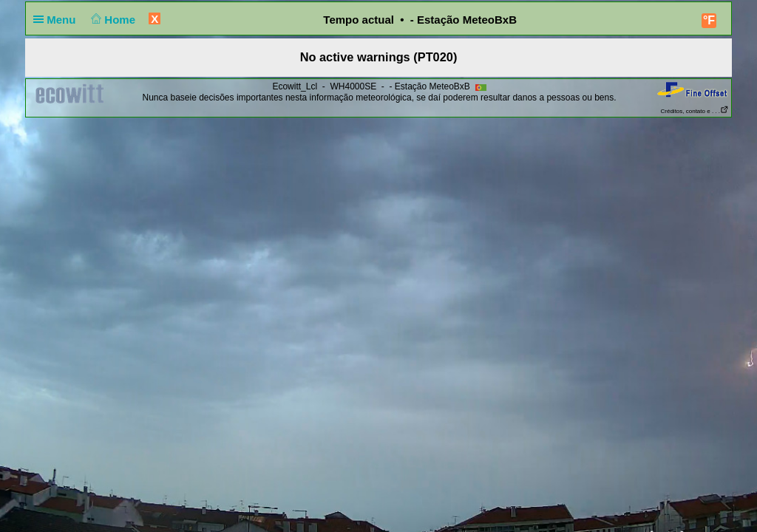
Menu (58, 20)
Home (112, 20)
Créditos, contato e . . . (695, 111)
